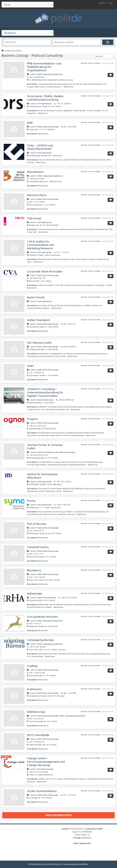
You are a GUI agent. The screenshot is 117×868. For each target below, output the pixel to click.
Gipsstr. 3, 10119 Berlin (82, 832)
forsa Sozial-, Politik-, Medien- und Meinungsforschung (46, 98)
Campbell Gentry (38, 547)
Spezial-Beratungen (45, 400)
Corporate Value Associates (45, 271)
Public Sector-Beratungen (48, 275)
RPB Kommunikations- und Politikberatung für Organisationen (44, 67)
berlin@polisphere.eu (82, 838)
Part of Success (37, 524)
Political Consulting (45, 452)
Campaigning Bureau (40, 640)
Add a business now (58, 815)
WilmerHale (35, 594)
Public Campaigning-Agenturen (50, 74)
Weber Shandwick (38, 320)
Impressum (85, 843)
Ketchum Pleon (37, 195)
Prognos (32, 419)
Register (102, 3)
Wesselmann (35, 172)
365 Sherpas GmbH (39, 343)
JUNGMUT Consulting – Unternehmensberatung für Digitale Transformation (45, 392)
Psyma (31, 501)
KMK (30, 123)
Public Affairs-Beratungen (48, 127)
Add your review (87, 63)
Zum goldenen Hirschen (42, 617)
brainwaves (34, 689)
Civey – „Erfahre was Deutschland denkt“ (40, 147)
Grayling (32, 666)
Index (31, 366)
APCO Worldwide (38, 735)
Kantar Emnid (36, 297)
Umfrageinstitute (44, 104)
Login (110, 3)
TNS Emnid (34, 218)
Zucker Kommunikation (42, 791)
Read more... (69, 87)
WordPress (84, 864)
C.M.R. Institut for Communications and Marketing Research (40, 245)
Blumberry (34, 570)
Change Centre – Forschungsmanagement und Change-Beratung (46, 762)
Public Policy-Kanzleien (47, 598)
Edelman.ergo (36, 712)
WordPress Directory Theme (56, 864)
